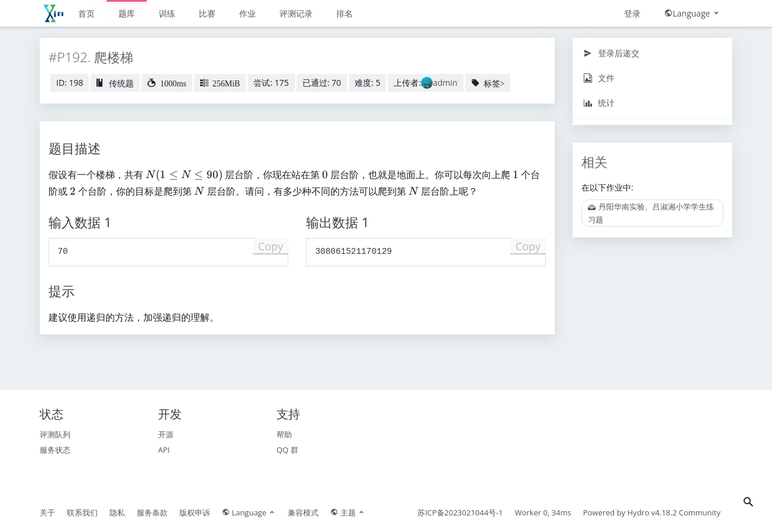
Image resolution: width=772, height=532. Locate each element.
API (164, 450)
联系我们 (82, 512)
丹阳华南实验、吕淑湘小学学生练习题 (651, 213)
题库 (127, 13)
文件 (599, 78)
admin (445, 83)
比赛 (207, 13)
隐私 (117, 512)
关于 (47, 512)
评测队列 (55, 434)
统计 (599, 103)
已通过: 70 (322, 83)
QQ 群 (287, 450)
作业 (247, 13)
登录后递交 (611, 53)
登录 (632, 13)
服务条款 (152, 512)
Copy (271, 246)
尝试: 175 (271, 83)
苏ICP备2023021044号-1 (460, 512)
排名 (345, 13)
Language (692, 13)
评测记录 (296, 13)
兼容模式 (303, 512)
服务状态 (55, 450)
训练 (167, 13)
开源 (166, 434)
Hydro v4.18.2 (652, 512)
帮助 (284, 434)
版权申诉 (195, 512)
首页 (86, 13)
